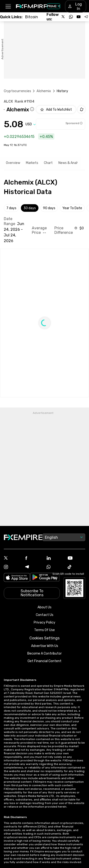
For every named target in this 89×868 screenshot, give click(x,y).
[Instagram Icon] (13, 567)
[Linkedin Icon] (55, 558)
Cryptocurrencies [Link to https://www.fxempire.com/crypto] (17, 91)
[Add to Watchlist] (56, 109)
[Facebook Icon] (34, 558)
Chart (48, 163)
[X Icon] (13, 558)
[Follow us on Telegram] (86, 17)
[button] (8, 6)
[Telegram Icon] (34, 567)
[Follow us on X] (63, 17)
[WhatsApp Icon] (55, 567)
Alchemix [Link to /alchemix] (44, 91)
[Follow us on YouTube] (79, 17)
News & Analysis (71, 163)
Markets (32, 163)
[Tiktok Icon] (76, 567)
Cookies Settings (44, 638)
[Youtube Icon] (76, 558)
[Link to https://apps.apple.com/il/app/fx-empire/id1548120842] (17, 578)
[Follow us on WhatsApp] (71, 17)
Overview (13, 163)
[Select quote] (31, 124)
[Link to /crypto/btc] (32, 17)
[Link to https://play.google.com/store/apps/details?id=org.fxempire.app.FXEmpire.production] (45, 578)
